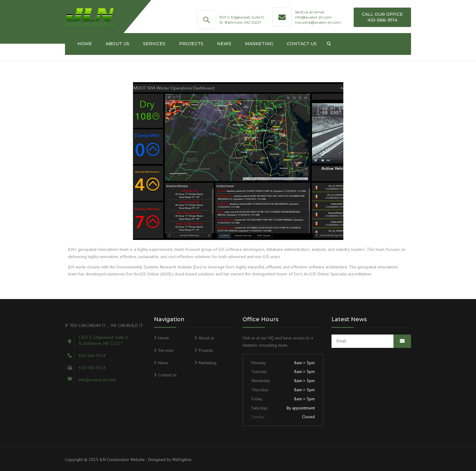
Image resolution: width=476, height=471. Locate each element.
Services (154, 44)
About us (117, 44)
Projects (191, 44)
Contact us (302, 44)
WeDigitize (182, 459)
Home (85, 44)
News (224, 44)
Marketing (259, 44)
